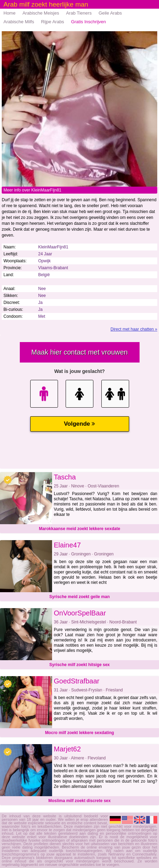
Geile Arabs (110, 13)
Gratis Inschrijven (89, 22)
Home (10, 13)
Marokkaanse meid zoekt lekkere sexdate (79, 529)
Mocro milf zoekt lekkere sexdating (80, 733)
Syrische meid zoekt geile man (79, 597)
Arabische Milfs (19, 22)
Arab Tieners (79, 13)
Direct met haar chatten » (134, 329)
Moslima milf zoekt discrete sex (79, 801)
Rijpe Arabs (52, 22)
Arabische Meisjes (41, 13)
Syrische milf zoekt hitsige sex (79, 665)
